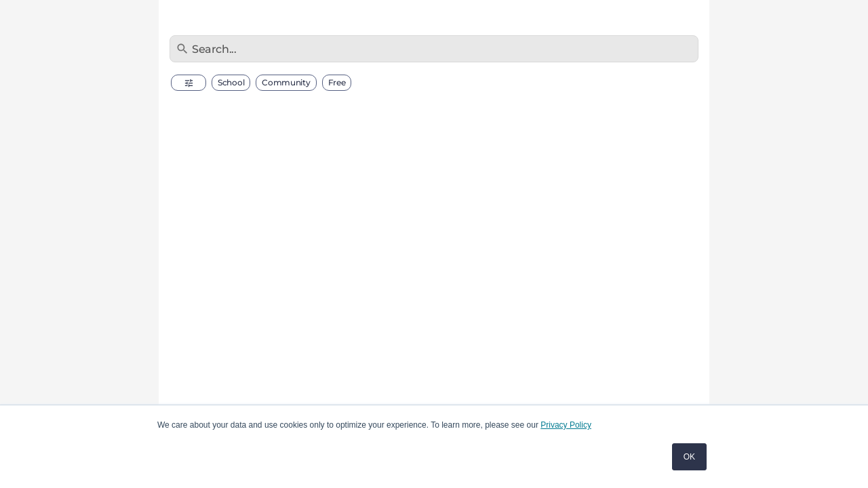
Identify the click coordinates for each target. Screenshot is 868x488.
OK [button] (689, 457)
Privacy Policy (566, 425)
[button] (189, 83)
